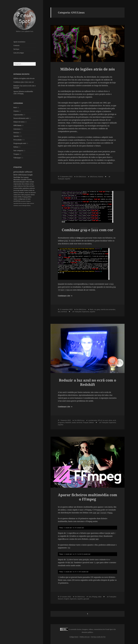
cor (95, 309)
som (90, 597)
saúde (74, 422)
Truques (16, 154)
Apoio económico (19, 42)
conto (20, 206)
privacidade (19, 172)
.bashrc (16, 199)
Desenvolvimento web (21, 118)
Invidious (22, 193)
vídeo (23, 195)
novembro (65, 309)
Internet (32, 203)
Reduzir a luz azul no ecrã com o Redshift (88, 382)
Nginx (28, 203)
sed (30, 186)
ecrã (114, 420)
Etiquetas (18, 167)
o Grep (78, 238)
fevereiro (64, 420)
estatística (16, 206)
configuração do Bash (24, 199)
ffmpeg (95, 597)
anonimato (23, 201)
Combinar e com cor (24, 82)
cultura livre (17, 195)
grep (98, 309)
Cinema (16, 111)
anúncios (32, 188)
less (59, 312)
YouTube (17, 177)
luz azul (105, 420)
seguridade (16, 203)
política (29, 197)
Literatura (17, 129)
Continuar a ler (65, 296)
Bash (15, 107)
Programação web (20, 143)
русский (86, 599)
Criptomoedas (18, 115)
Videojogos (17, 158)
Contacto (16, 45)
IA (22, 206)
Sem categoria (18, 151)
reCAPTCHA (17, 201)
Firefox (29, 180)
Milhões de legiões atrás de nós (24, 78)
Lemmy (26, 177)
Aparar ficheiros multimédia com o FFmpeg (88, 497)
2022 (69, 597)
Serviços (16, 49)
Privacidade (18, 140)
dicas (23, 184)
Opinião (16, 136)
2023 (71, 177)
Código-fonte (74, 637)
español (68, 179)
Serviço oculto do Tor (98, 637)
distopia (25, 206)
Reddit (22, 190)
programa (28, 195)
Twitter (16, 197)
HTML (20, 197)
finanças (25, 203)
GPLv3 (100, 420)
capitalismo (26, 188)
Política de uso (85, 637)
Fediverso (20, 186)
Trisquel (86, 422)
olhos (110, 420)
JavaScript (17, 190)
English (67, 599)
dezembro (65, 177)
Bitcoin (21, 203)
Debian (27, 184)
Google (30, 175)
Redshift (68, 422)
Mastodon (17, 180)
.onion (27, 193)
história (29, 206)
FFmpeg (24, 197)
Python (16, 147)
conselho (24, 180)
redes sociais (30, 182)
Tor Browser (32, 193)
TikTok (33, 195)
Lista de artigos (19, 53)
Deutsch (61, 599)
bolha (21, 188)
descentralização (19, 182)
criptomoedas (18, 184)
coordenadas (93, 420)
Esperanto (86, 312)
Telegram (28, 201)
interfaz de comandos (108, 309)
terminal (16, 188)
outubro (65, 597)
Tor (22, 177)
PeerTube (26, 186)
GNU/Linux (17, 125)
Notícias (16, 133)
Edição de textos (19, 122)
